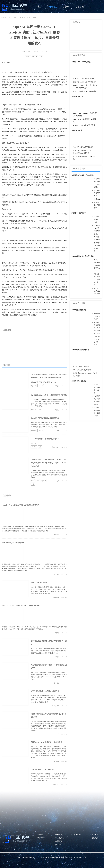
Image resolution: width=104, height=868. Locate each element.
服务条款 (95, 838)
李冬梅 (57, 386)
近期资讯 (7, 496)
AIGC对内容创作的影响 (79, 310)
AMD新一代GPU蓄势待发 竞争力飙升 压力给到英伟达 (21, 505)
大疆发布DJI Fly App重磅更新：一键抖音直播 (46, 742)
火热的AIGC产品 (77, 130)
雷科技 (57, 633)
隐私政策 (95, 835)
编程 (40, 410)
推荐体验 (7, 330)
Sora (34, 18)
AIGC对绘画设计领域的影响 (80, 350)
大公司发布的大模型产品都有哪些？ (83, 175)
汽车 (33, 481)
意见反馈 (77, 835)
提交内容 (59, 844)
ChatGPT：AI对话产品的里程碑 (83, 79)
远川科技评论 (55, 447)
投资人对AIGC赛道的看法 (97, 228)
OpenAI (21, 18)
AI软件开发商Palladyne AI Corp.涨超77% (45, 691)
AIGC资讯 (53, 7)
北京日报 (57, 575)
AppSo (58, 481)
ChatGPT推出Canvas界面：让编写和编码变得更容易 (49, 395)
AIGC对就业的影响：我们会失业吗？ (83, 256)
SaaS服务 (59, 838)
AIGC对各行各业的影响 (79, 381)
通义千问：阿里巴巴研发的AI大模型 (85, 91)
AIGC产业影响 (79, 303)
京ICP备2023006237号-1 (78, 857)
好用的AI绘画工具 (77, 96)
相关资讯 (7, 365)
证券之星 (57, 683)
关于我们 (41, 835)
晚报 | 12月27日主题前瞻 (39, 583)
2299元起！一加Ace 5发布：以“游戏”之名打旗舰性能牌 (21, 605)
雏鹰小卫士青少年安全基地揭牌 (13, 543)
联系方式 (41, 838)
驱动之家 (57, 761)
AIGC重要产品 (79, 55)
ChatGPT (28, 18)
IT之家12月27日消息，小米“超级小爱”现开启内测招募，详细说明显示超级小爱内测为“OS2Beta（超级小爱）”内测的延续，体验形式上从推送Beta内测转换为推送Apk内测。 (49, 651)
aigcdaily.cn (34, 857)
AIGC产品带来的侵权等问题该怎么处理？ (97, 265)
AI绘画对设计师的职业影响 (82, 370)
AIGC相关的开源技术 (97, 205)
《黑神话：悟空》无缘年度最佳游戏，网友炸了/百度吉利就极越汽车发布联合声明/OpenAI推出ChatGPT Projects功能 (49, 463)
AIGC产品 (67, 7)
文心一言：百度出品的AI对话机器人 (85, 82)
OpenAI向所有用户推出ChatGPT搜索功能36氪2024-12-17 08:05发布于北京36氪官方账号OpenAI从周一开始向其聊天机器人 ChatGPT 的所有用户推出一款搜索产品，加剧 (49, 425)
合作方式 (59, 835)
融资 (40, 447)
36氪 (58, 431)
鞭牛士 (57, 410)
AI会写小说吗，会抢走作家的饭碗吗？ (97, 339)
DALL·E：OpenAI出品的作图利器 (84, 125)
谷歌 (33, 484)
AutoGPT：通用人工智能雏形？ (83, 147)
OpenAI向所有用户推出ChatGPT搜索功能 (45, 418)
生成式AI (97, 199)
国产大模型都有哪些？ (97, 193)
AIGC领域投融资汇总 (97, 219)
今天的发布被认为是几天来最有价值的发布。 (44, 382)
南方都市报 (56, 784)
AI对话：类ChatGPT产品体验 (81, 62)
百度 (38, 481)
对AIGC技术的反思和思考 (97, 291)
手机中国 (57, 535)
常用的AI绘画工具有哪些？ (82, 367)
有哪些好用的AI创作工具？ (97, 316)
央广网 (57, 734)
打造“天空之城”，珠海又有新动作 (42, 769)
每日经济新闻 (55, 706)
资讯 (15, 18)
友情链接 (59, 841)
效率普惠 (33, 443)
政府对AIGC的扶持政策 (79, 213)
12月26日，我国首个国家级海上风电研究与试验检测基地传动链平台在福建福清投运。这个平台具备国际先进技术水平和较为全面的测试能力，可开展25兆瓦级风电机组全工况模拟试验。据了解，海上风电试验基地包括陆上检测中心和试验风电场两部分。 (48, 726)
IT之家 (57, 657)
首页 (39, 7)
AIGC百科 (80, 7)
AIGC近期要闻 (79, 169)
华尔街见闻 (56, 597)
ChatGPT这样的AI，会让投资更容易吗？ (45, 439)
